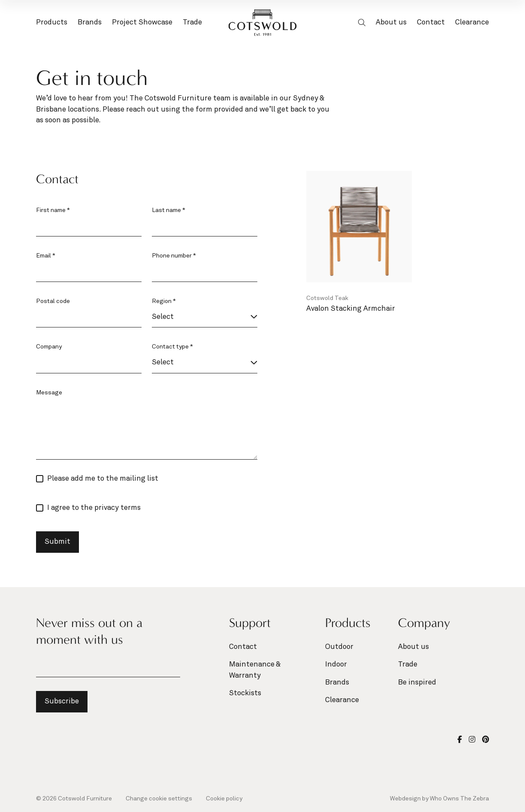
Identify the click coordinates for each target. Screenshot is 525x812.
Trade (192, 23)
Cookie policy (224, 799)
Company (49, 347)
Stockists (245, 693)
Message (49, 393)
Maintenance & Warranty (255, 670)
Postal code (53, 301)
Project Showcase (142, 23)
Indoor (336, 665)
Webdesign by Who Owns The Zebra (439, 799)
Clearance (472, 23)
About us (391, 23)
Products (52, 24)
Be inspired (417, 683)
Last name (169, 210)
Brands (90, 24)
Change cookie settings (159, 799)
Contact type (172, 347)
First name (53, 210)
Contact (431, 23)
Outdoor (339, 647)
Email (46, 256)
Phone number (174, 256)
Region (164, 301)
